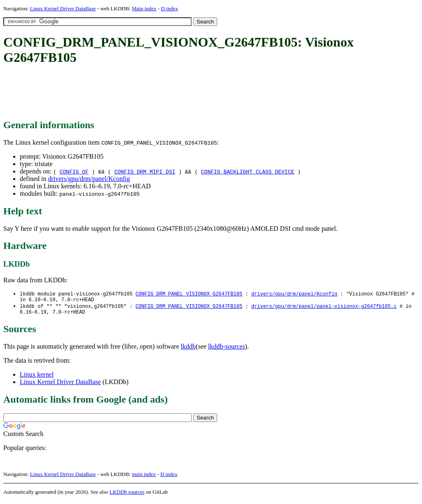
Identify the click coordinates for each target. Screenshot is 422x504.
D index (169, 8)
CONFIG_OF (74, 171)
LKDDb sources (127, 495)
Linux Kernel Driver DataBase (63, 8)
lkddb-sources (227, 350)
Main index (144, 8)
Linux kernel (37, 378)
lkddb (188, 350)
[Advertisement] (153, 93)
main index (144, 477)
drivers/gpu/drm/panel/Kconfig (89, 179)
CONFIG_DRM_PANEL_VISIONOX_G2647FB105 (189, 294)
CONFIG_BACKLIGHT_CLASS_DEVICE (248, 171)
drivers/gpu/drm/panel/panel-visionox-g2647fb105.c (324, 308)
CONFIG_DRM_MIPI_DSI (145, 171)
